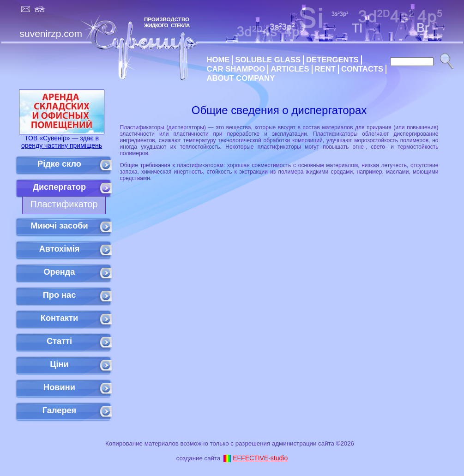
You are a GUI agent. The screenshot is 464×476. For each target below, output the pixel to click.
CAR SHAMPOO (236, 69)
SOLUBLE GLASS (268, 60)
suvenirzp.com (51, 33)
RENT (325, 69)
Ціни (59, 364)
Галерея (59, 410)
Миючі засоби (59, 226)
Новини (59, 387)
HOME (218, 60)
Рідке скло (59, 164)
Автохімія (60, 249)
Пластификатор (64, 204)
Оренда (59, 272)
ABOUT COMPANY (241, 78)
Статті (59, 341)
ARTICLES (290, 69)
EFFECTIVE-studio (260, 458)
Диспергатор (59, 187)
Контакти (59, 318)
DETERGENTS (332, 60)
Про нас (60, 295)
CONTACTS (362, 69)
